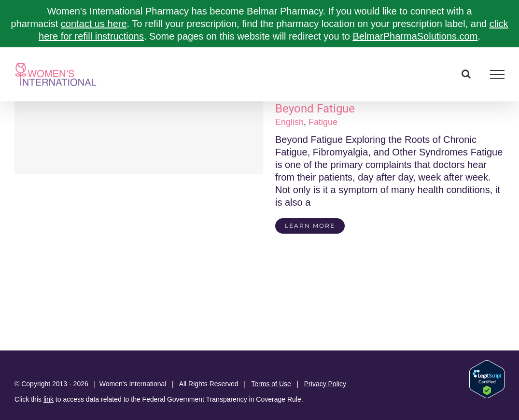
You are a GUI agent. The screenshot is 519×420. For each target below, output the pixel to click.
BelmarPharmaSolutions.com (415, 36)
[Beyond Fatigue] (139, 138)
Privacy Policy (325, 384)
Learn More (310, 226)
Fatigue (323, 122)
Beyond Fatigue (315, 109)
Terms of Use (271, 384)
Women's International (133, 384)
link (49, 399)
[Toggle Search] (466, 74)
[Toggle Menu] (498, 74)
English (289, 122)
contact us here (94, 24)
